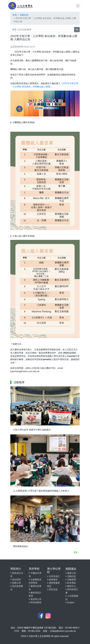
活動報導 (71, 580)
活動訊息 (24, 15)
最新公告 (71, 573)
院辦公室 (16, 583)
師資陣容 (52, 580)
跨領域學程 (35, 602)
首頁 (15, 15)
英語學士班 (35, 599)
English (70, 602)
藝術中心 (71, 586)
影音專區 (71, 583)
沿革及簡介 (53, 576)
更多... (77, 552)
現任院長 (16, 580)
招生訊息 (52, 589)
